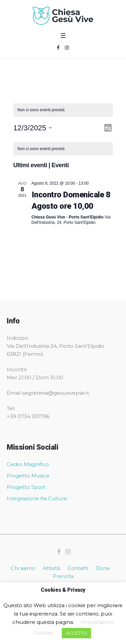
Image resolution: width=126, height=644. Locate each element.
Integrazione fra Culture (37, 498)
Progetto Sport (26, 487)
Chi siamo (23, 568)
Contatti (78, 568)
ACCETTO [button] (76, 633)
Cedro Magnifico (28, 464)
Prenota (63, 576)
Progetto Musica (28, 476)
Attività (51, 568)
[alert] (63, 110)
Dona (102, 568)
